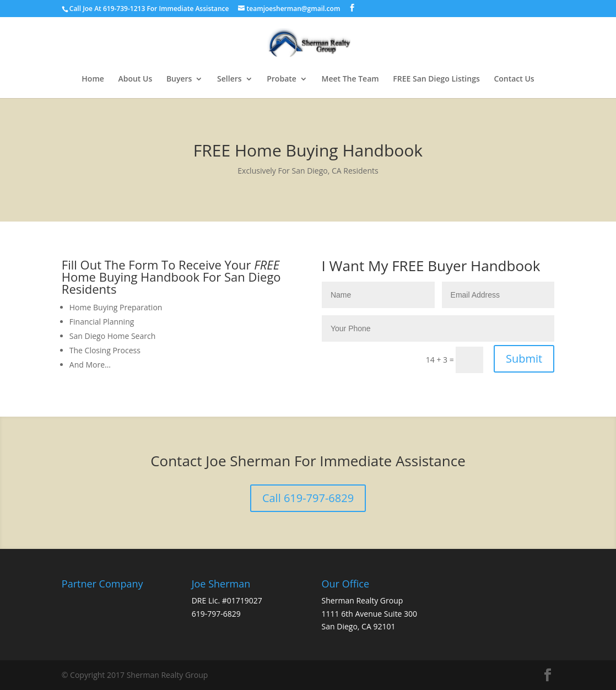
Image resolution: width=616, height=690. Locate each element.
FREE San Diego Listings (436, 79)
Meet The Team (350, 79)
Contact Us (514, 79)
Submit (524, 359)
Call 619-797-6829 (308, 498)
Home (93, 79)
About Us (135, 79)
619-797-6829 (216, 614)
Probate (282, 79)
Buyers (179, 79)
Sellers (229, 79)
